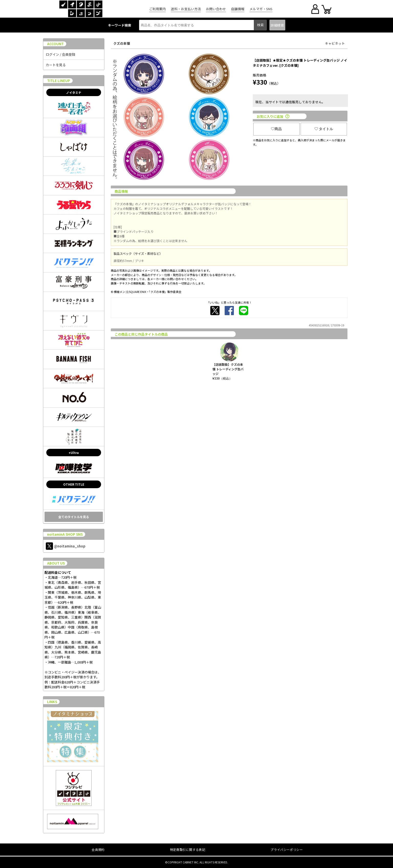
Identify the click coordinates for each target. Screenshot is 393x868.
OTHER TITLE (74, 484)
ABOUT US (56, 563)
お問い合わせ (216, 9)
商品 (276, 129)
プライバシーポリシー (287, 849)
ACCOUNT (55, 44)
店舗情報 (238, 9)
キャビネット (335, 43)
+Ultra (74, 453)
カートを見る (56, 65)
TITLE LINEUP (59, 81)
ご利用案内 (157, 9)
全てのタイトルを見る (74, 517)
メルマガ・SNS (261, 9)
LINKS (52, 702)
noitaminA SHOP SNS (65, 534)
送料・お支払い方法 (186, 9)
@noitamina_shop (66, 546)
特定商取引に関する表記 (188, 849)
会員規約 (98, 849)
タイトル (324, 129)
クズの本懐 (122, 43)
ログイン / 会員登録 (61, 54)
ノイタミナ (74, 92)
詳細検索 (277, 25)
